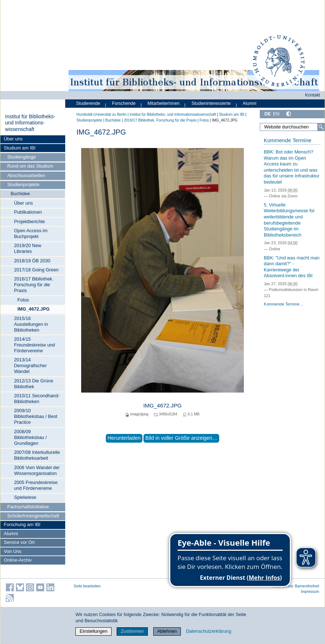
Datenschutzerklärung (209, 631)
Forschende (124, 103)
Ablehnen (167, 631)
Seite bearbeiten (87, 586)
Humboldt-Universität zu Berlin (101, 114)
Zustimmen (132, 631)
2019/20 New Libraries (28, 248)
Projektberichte (30, 221)
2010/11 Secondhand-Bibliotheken (37, 399)
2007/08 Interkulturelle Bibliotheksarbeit (37, 455)
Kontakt (313, 95)
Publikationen (28, 212)
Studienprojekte (23, 184)
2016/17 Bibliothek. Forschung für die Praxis (34, 285)
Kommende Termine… (284, 304)
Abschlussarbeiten (26, 175)
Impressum (310, 592)
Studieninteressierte (211, 103)
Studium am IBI (20, 148)
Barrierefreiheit (307, 586)
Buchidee (20, 194)
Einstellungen (94, 631)
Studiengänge (22, 157)
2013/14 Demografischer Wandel (30, 366)
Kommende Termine (287, 140)
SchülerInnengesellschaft (33, 516)
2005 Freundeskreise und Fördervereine (36, 485)
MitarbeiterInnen (164, 103)
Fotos (23, 300)
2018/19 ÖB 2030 (32, 261)
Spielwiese (25, 497)
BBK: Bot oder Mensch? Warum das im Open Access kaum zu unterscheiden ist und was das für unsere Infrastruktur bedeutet (292, 167)
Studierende (88, 103)
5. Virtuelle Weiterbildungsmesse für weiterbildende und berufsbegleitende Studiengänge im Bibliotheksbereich (289, 220)
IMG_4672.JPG (34, 309)
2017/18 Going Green (36, 270)
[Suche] (321, 127)
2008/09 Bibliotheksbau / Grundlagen (30, 437)
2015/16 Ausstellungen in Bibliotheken (31, 324)
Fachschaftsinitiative (28, 507)
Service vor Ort (19, 542)
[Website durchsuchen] (292, 127)
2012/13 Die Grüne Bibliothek (34, 384)
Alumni (11, 534)
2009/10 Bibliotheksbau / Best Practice (36, 416)
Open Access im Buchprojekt (31, 233)
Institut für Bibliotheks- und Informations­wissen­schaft (30, 123)
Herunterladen (124, 438)
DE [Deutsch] (268, 114)
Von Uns (13, 551)
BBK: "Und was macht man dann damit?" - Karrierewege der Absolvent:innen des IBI (292, 267)
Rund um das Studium (30, 166)
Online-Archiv (18, 560)
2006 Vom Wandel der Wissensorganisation (37, 470)
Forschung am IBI (22, 524)
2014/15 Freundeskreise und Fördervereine (35, 345)
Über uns (13, 139)
